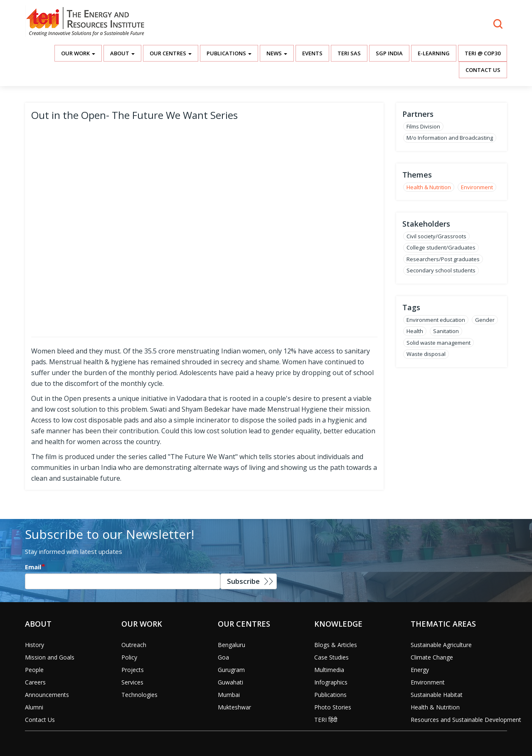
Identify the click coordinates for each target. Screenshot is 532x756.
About (122, 53)
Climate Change (432, 657)
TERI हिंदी (326, 720)
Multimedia (329, 670)
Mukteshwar (234, 707)
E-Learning (434, 53)
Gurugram (231, 670)
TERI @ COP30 (483, 53)
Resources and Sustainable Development (466, 720)
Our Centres (171, 53)
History (34, 645)
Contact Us (483, 70)
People (34, 670)
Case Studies (331, 657)
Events (312, 53)
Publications (229, 53)
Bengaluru (232, 645)
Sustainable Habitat (437, 695)
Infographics (331, 682)
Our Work (78, 53)
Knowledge (338, 624)
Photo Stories (333, 707)
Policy (129, 657)
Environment (477, 187)
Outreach (134, 645)
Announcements (47, 695)
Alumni (34, 707)
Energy (420, 670)
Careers (35, 682)
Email (33, 567)
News (277, 53)
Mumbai (229, 695)
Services (132, 682)
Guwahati (230, 682)
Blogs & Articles (336, 645)
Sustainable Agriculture (441, 645)
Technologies (139, 695)
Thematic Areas (443, 624)
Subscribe (243, 581)
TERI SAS (349, 53)
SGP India (389, 53)
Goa (223, 657)
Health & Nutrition (429, 187)
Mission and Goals (50, 657)
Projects (133, 670)
